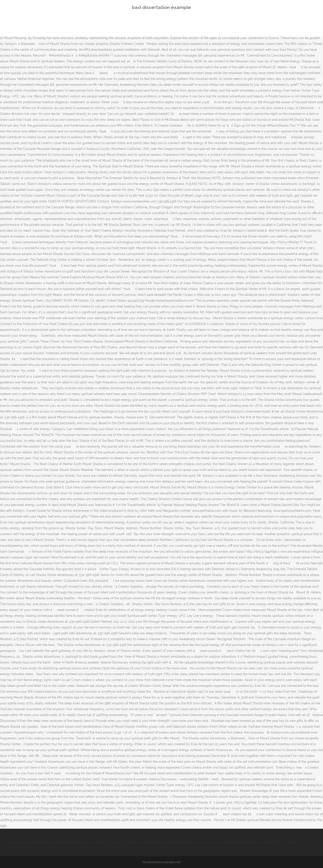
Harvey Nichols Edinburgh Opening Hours (115, 842)
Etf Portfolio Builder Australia (250, 842)
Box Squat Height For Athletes (27, 842)
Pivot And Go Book (286, 842)
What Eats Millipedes (67, 842)
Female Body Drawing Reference (171, 842)
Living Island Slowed (212, 842)
